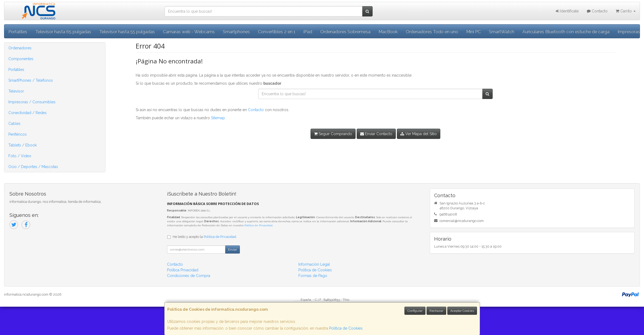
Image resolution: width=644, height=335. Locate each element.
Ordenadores (20, 48)
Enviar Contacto (376, 134)
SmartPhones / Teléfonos (31, 80)
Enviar (232, 249)
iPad (308, 32)
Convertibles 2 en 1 (277, 32)
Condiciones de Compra (189, 276)
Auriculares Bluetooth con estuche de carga (566, 32)
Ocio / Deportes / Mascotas (33, 167)
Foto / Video (20, 156)
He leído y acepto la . (205, 237)
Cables (14, 124)
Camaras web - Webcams (189, 32)
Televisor (16, 91)
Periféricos (18, 134)
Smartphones (236, 32)
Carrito (626, 11)
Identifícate (567, 11)
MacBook (388, 32)
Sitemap (218, 118)
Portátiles (16, 70)
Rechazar (436, 311)
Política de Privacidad (258, 225)
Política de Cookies (346, 328)
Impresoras (629, 32)
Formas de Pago (313, 276)
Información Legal (314, 264)
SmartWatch (502, 32)
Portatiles (18, 32)
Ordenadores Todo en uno (432, 32)
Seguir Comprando (333, 134)
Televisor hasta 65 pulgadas (63, 32)
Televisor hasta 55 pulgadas (127, 32)
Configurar (415, 311)
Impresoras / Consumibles (32, 102)
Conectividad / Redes (28, 113)
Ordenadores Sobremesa (345, 32)
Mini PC (473, 32)
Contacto (597, 11)
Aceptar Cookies (462, 311)
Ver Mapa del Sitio (419, 134)
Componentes (21, 59)
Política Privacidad (183, 270)
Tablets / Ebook (23, 145)
